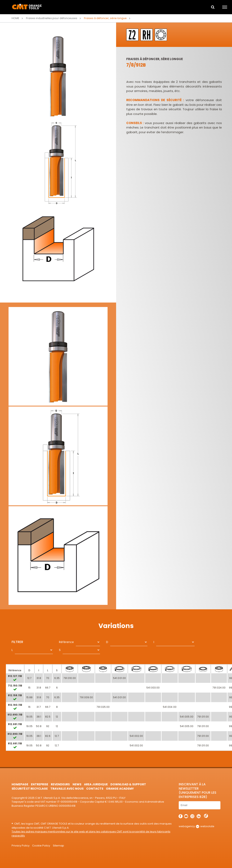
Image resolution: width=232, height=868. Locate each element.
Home (15, 18)
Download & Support (128, 784)
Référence (66, 642)
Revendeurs (60, 784)
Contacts (95, 789)
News (77, 784)
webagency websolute (197, 826)
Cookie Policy (41, 846)
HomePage (20, 784)
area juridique (96, 784)
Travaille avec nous (67, 789)
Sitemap (58, 846)
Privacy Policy (21, 846)
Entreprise (40, 784)
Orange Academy (120, 789)
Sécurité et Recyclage (30, 789)
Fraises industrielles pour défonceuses (52, 18)
